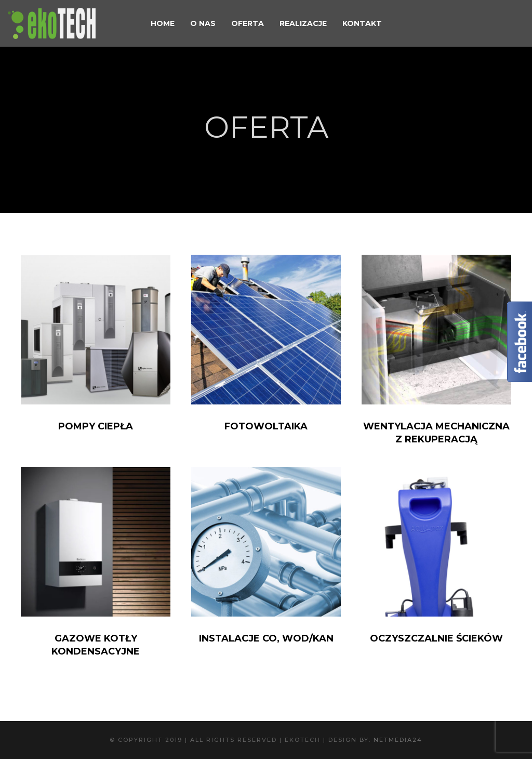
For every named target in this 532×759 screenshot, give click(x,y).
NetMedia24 (398, 740)
